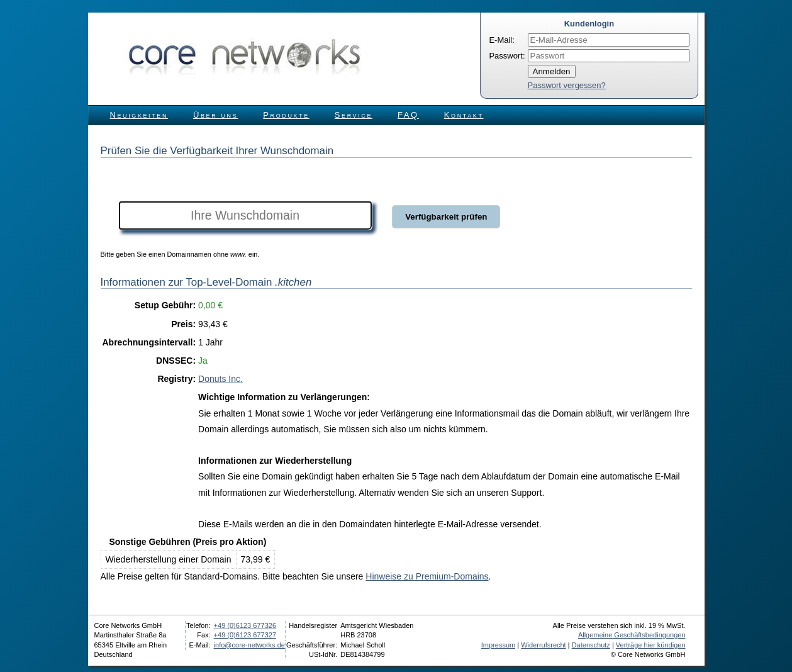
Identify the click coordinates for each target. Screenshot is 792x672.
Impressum (498, 645)
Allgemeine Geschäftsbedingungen (632, 635)
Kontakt (464, 115)
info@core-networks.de (249, 645)
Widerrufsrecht (544, 645)
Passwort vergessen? (567, 85)
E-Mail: (501, 40)
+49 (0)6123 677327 (245, 635)
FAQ (408, 115)
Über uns (215, 115)
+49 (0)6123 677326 (245, 625)
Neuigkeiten (139, 115)
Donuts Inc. (220, 379)
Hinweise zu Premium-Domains (427, 576)
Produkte (286, 115)
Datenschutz (591, 645)
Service (354, 115)
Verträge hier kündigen (651, 645)
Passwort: (507, 56)
